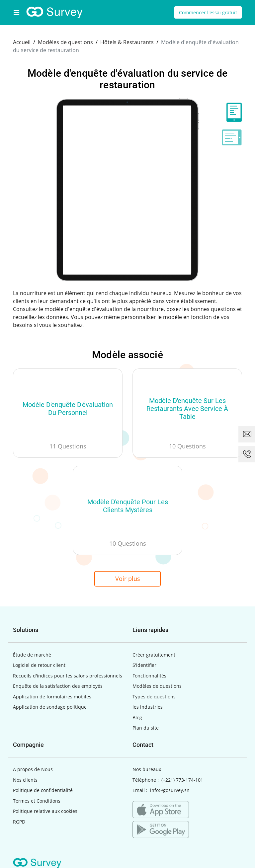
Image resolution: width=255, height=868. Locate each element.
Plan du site (146, 728)
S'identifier (144, 665)
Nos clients (25, 780)
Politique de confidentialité (43, 790)
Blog (137, 717)
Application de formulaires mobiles (52, 697)
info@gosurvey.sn (170, 790)
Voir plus (128, 579)
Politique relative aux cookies (45, 811)
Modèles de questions (157, 686)
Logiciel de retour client (39, 665)
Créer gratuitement (154, 655)
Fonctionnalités (149, 676)
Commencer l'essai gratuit (208, 12)
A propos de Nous (33, 769)
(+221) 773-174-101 (182, 780)
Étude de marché (32, 655)
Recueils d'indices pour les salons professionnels (68, 676)
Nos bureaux (147, 769)
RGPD (19, 822)
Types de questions (154, 697)
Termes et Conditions (37, 801)
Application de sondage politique (50, 707)
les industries (148, 707)
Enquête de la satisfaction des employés (58, 686)
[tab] (232, 112)
